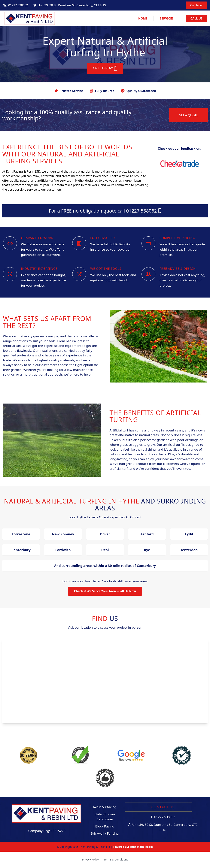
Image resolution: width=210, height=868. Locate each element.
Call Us (196, 19)
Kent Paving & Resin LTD (23, 172)
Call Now (196, 5)
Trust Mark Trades (141, 847)
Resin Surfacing (105, 808)
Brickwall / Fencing (105, 834)
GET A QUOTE (188, 116)
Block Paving (105, 827)
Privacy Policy (90, 860)
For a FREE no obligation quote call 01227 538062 (105, 211)
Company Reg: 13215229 (47, 831)
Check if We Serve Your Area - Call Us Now (105, 592)
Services (167, 19)
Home (143, 19)
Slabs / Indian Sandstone (105, 817)
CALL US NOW (105, 69)
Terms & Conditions (116, 860)
